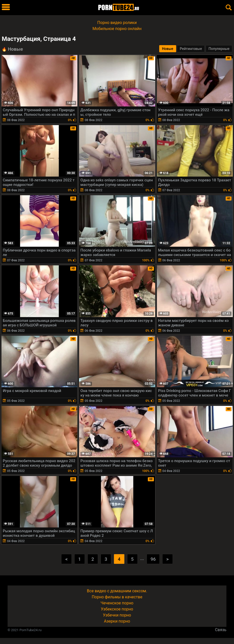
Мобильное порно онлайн (117, 29)
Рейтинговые (191, 49)
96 (153, 559)
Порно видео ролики (117, 23)
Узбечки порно (117, 615)
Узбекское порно (117, 609)
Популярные (219, 49)
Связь (221, 630)
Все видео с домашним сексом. (117, 591)
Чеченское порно (117, 603)
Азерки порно (117, 621)
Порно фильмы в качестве (117, 597)
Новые (168, 49)
